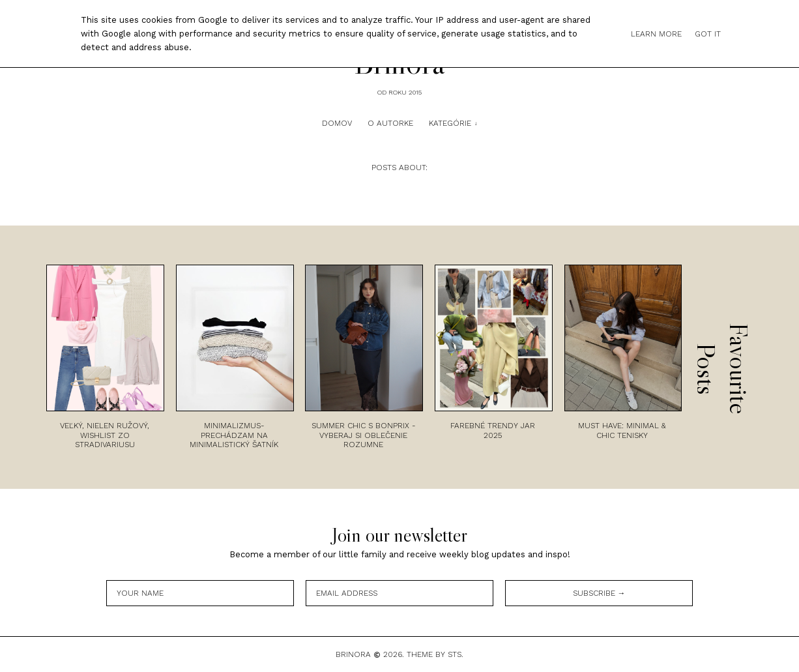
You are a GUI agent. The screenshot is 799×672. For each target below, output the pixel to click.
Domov (337, 123)
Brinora (353, 654)
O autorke (390, 123)
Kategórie (450, 123)
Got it (708, 34)
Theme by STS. (435, 654)
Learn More (656, 34)
